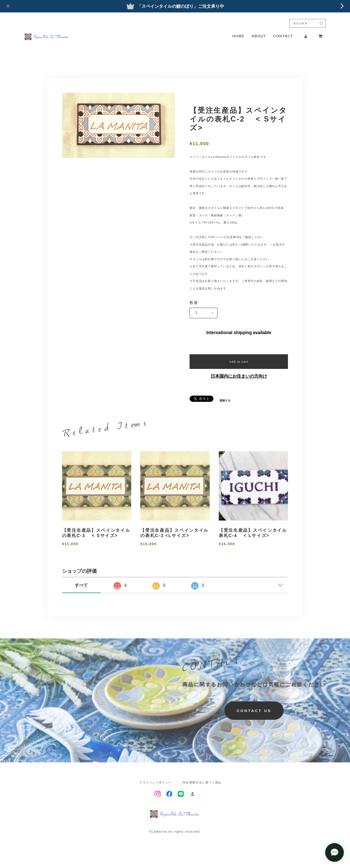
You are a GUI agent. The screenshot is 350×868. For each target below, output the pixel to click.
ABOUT (259, 36)
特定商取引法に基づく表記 (202, 782)
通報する (225, 400)
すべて (81, 585)
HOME (238, 36)
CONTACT (283, 36)
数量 (194, 303)
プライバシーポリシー (155, 782)
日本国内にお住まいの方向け (239, 376)
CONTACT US (254, 711)
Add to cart (239, 362)
